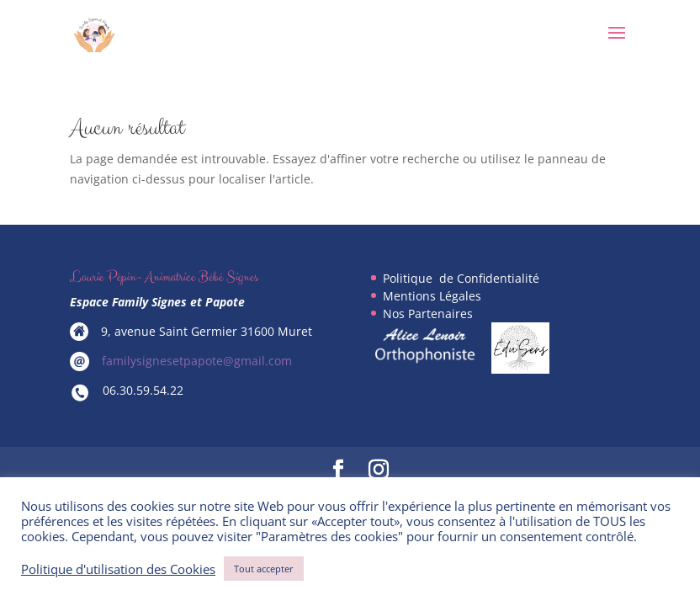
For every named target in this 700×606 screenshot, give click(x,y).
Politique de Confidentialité (461, 278)
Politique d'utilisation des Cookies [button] (118, 569)
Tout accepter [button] (264, 569)
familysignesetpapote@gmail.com (197, 361)
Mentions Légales (432, 296)
